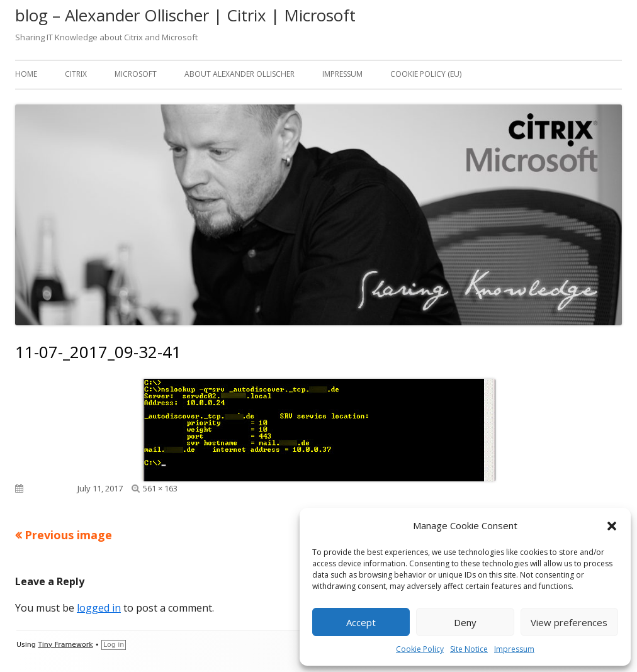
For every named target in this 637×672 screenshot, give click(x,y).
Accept (361, 622)
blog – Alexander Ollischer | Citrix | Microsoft (185, 15)
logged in (99, 608)
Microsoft (136, 74)
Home (26, 74)
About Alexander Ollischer (240, 74)
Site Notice (469, 649)
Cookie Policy (420, 649)
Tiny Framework (65, 645)
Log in (114, 645)
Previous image (68, 535)
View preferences (569, 622)
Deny (465, 622)
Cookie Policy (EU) (426, 74)
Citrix (76, 74)
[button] (612, 526)
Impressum (514, 649)
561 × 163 (160, 488)
